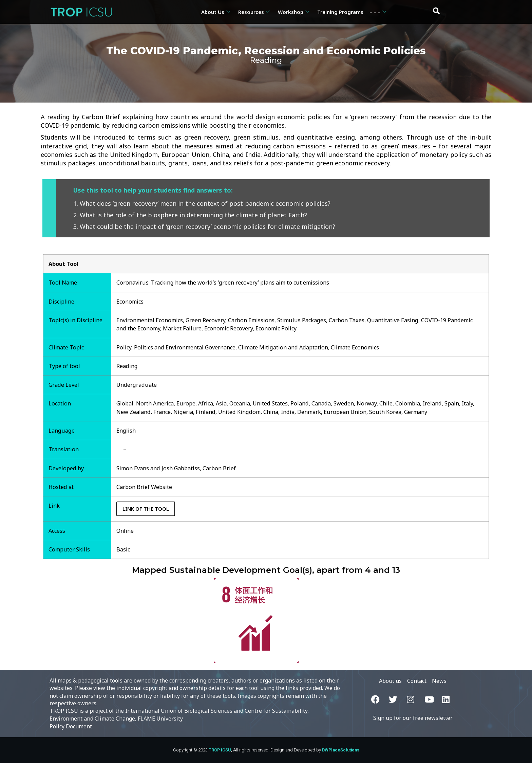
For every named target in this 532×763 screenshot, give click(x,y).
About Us (216, 12)
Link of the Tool (146, 509)
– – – (378, 12)
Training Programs (340, 12)
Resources (254, 12)
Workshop (293, 12)
